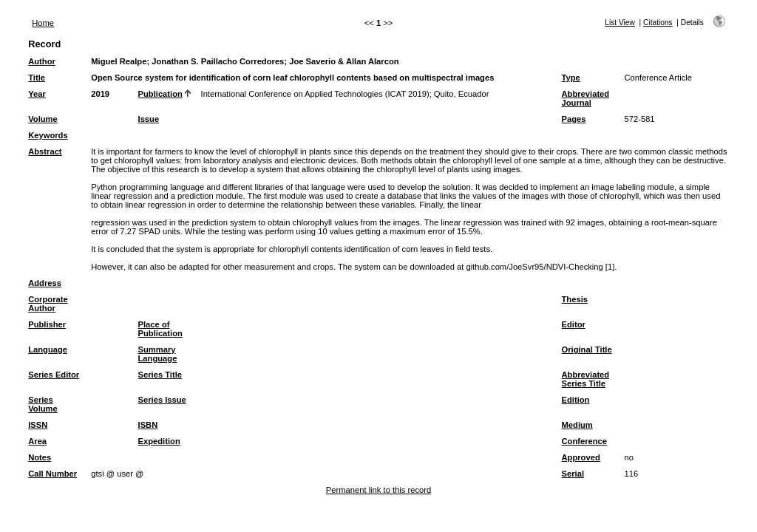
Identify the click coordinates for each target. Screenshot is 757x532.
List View (620, 23)
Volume (43, 119)
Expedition (159, 441)
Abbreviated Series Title (586, 379)
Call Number (52, 474)
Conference (585, 441)
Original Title (587, 349)
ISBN (148, 425)
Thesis (575, 299)
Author (42, 61)
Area (37, 441)
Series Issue (162, 400)
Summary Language (158, 354)
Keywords (48, 135)
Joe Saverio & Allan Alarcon (344, 61)
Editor (574, 324)
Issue (149, 119)
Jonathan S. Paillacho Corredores (218, 61)
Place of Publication (160, 329)
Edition (576, 400)
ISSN (38, 425)
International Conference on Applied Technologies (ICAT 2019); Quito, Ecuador (345, 94)
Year (37, 94)
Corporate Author (48, 304)
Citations (658, 23)
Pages (574, 119)
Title (37, 78)
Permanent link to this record (378, 490)
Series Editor (54, 375)
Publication (160, 94)
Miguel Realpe (119, 61)
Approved (581, 457)
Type (571, 78)
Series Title (160, 375)
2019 (100, 94)
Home (43, 23)
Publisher (47, 324)
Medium (577, 425)
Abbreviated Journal (586, 98)
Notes (40, 457)
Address (45, 283)
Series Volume (43, 404)
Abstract (45, 151)
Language (48, 349)
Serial (573, 474)
